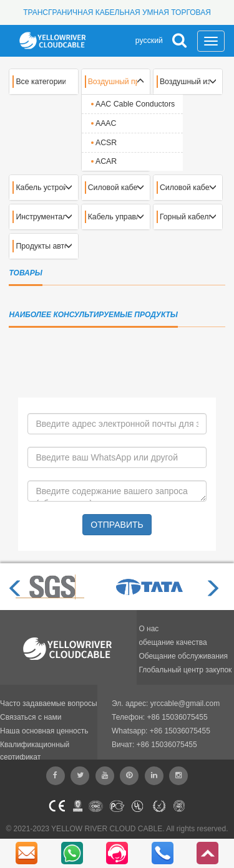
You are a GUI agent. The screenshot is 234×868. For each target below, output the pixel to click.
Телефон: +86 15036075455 (160, 717)
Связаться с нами (31, 717)
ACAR (106, 161)
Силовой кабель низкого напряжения (113, 188)
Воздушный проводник (113, 82)
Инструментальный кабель (41, 217)
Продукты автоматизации (41, 246)
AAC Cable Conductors (135, 104)
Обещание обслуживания (183, 656)
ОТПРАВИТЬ (117, 525)
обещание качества (173, 642)
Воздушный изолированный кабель (185, 82)
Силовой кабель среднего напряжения (185, 188)
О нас (149, 629)
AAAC (106, 123)
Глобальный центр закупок (185, 670)
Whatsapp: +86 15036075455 (161, 731)
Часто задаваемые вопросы (49, 703)
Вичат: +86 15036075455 (154, 745)
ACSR (106, 143)
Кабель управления (113, 217)
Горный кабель (185, 217)
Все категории (41, 82)
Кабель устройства (41, 188)
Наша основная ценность (44, 731)
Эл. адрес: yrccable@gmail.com (166, 703)
